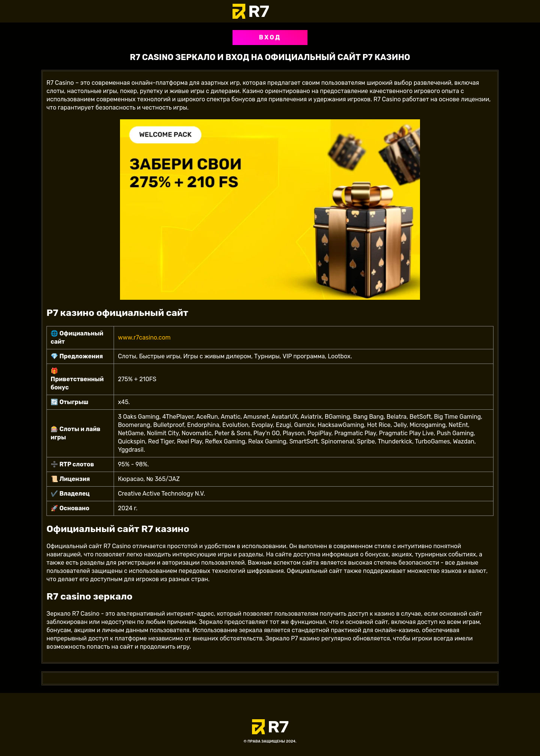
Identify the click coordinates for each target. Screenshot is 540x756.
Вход (270, 37)
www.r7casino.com (144, 337)
